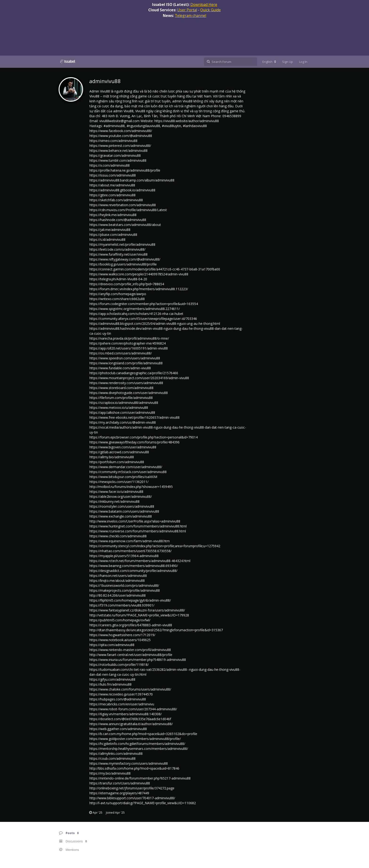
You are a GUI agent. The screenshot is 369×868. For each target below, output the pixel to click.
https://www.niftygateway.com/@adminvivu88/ (125, 259)
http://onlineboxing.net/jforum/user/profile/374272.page (132, 788)
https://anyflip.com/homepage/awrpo (118, 294)
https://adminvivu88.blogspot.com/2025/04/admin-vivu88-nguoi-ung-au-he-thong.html (155, 323)
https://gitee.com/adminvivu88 (112, 195)
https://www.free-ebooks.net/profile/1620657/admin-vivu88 (134, 417)
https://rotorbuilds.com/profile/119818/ (119, 665)
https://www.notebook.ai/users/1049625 (120, 640)
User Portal (187, 10)
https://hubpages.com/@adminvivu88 (118, 699)
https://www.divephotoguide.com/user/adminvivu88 (129, 393)
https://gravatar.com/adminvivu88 (115, 155)
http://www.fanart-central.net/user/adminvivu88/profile (131, 655)
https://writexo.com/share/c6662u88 (117, 299)
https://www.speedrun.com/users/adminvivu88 (125, 358)
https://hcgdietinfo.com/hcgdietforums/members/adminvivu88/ (137, 744)
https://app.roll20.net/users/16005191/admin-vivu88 (129, 348)
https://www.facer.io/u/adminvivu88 (116, 492)
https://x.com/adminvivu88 (110, 165)
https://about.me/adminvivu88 (112, 185)
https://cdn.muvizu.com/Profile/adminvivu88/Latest (128, 210)
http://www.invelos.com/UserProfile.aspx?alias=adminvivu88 (135, 521)
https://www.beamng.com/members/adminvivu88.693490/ (134, 566)
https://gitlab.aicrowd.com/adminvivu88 (119, 452)
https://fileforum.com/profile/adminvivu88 (121, 398)
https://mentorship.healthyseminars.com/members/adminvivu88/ (139, 749)
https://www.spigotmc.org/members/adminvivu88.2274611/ (135, 309)
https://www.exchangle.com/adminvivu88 (121, 516)
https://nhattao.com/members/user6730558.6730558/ (130, 551)
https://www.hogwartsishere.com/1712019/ (122, 635)
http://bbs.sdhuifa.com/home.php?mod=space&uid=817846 (134, 768)
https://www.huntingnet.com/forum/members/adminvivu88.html (138, 526)
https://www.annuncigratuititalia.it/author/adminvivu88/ (131, 724)
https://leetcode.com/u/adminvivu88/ (117, 249)
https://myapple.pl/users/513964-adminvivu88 (124, 556)
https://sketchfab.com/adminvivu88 (116, 200)
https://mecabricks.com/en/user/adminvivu (122, 704)
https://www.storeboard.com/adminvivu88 (121, 388)
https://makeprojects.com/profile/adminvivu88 (125, 590)
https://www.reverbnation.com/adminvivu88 (123, 205)
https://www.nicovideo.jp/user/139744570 (121, 694)
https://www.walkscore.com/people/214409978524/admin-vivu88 (139, 274)
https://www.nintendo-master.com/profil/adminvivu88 (130, 650)
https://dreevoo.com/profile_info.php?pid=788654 (127, 284)
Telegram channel (191, 16)
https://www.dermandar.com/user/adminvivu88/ (126, 467)
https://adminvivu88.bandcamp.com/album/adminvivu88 (132, 180)
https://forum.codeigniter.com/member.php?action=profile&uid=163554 (144, 304)
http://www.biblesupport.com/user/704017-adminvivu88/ (132, 798)
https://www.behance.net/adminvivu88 (118, 151)
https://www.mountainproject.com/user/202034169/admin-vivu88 (139, 378)
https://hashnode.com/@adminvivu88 (118, 220)
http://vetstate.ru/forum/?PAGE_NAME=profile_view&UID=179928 (139, 615)
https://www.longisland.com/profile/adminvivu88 (126, 363)
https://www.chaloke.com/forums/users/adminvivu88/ (130, 689)
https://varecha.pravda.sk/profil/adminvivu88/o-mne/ (129, 338)
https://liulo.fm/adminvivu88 (110, 684)
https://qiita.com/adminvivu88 (112, 645)
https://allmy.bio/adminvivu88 (112, 457)
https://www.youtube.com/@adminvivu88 (121, 136)
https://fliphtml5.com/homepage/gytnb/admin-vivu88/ (130, 600)
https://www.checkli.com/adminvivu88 (118, 536)
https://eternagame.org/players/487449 (119, 793)
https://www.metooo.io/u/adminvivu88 (119, 408)
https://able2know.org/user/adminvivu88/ (121, 496)
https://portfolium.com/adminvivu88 (117, 462)
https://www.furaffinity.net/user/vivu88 (118, 254)
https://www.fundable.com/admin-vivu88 (120, 368)
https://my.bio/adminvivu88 (110, 773)
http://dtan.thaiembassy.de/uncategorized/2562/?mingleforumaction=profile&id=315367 (156, 630)
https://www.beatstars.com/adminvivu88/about (125, 225)
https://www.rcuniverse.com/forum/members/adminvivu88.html (138, 531)
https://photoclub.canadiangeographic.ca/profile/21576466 (134, 373)
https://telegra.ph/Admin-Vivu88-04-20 (118, 279)
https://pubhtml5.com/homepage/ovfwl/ (120, 620)
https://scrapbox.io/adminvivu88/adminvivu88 (124, 403)
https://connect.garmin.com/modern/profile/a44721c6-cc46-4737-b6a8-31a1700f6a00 (155, 269)
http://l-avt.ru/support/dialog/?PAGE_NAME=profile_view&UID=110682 (143, 803)
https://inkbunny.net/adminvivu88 (114, 501)
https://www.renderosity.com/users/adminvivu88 (126, 383)
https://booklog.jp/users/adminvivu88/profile (123, 264)
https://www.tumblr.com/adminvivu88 (118, 160)
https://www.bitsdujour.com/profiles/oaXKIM (123, 477)
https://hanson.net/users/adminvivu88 (118, 576)
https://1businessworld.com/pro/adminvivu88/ (124, 585)
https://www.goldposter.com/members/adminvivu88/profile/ (135, 739)
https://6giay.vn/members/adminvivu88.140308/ (126, 714)
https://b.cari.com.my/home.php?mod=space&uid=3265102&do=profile (143, 734)
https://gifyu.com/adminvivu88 (112, 679)
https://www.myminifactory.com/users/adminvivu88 (129, 763)
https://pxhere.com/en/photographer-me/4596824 (128, 343)
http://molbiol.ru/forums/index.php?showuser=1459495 (131, 487)
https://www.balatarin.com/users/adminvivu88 (124, 511)
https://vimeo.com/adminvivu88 (113, 141)
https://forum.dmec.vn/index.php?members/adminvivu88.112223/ (139, 289)
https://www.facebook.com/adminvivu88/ (121, 131)
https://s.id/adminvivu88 (107, 239)
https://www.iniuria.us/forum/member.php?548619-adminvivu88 (138, 660)
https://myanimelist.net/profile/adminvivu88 (122, 244)
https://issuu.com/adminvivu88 (113, 175)
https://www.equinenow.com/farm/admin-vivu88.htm (130, 541)
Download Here (204, 4)
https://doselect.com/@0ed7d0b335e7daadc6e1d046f (130, 719)
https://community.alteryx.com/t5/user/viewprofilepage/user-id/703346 (143, 319)
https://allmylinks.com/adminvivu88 (116, 753)
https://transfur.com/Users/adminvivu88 (120, 783)
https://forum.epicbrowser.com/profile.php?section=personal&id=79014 (144, 437)
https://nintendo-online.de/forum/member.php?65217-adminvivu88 (140, 778)
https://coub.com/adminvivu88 (112, 758)
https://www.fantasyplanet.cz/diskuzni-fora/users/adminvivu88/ (137, 610)
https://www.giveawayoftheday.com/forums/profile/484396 (134, 442)
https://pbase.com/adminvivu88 (113, 235)
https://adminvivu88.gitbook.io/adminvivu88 (122, 190)
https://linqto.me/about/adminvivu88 (117, 581)
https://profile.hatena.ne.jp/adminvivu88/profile (125, 170)
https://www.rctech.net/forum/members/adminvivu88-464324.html (140, 561)
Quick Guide (211, 10)
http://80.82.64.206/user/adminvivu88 (118, 595)
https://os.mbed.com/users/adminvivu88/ (121, 353)
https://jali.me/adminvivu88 (110, 230)
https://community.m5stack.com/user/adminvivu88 (128, 472)
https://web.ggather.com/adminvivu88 (118, 729)
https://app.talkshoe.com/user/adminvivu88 (122, 412)
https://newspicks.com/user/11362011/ (119, 482)
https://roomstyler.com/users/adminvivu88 (122, 506)
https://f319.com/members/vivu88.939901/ (122, 605)
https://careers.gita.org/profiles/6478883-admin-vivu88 (131, 625)
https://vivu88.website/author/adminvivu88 (187, 121)
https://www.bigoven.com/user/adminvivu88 (123, 447)
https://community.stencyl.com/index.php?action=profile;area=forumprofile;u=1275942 (155, 546)
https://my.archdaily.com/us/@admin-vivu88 (123, 422)
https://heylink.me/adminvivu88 (113, 215)
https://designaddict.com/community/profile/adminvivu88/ (133, 571)
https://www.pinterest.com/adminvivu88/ (120, 146)
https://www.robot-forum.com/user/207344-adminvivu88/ (133, 709)
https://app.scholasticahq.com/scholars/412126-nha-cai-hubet (136, 314)
